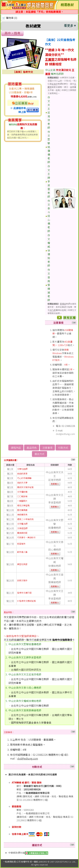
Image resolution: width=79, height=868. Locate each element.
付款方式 (63, 448)
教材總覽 (51, 26)
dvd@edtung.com (65, 434)
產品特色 (32, 448)
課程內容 (16, 448)
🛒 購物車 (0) (10, 18)
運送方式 (39, 454)
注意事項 (47, 448)
